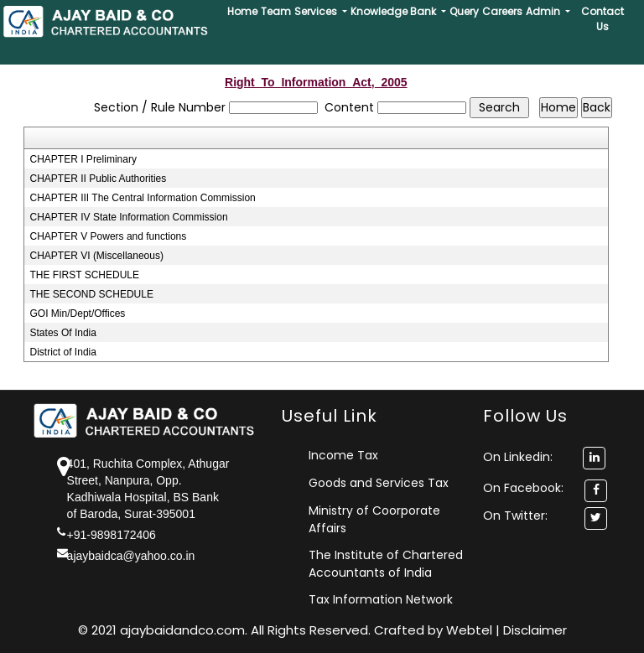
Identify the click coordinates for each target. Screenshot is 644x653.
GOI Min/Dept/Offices (78, 314)
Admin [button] (544, 11)
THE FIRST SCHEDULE (85, 275)
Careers (502, 11)
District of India (63, 352)
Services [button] (317, 11)
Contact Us (602, 19)
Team (276, 11)
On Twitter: (515, 516)
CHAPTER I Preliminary (83, 159)
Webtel (471, 630)
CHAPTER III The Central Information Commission (143, 198)
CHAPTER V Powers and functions (109, 236)
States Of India (63, 333)
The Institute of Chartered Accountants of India (386, 564)
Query (464, 11)
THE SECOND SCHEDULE (92, 294)
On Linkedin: (544, 457)
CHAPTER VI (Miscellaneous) (97, 256)
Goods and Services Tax (379, 483)
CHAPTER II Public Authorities (99, 179)
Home (242, 11)
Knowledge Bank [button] (395, 11)
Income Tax (343, 455)
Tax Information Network (381, 599)
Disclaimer (535, 630)
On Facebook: (523, 488)
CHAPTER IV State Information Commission (129, 217)
